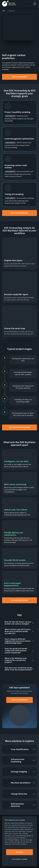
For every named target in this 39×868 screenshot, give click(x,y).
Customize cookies (20, 859)
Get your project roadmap (20, 427)
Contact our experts (20, 700)
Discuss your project (20, 213)
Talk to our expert (20, 77)
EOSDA (9, 4)
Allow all (20, 852)
